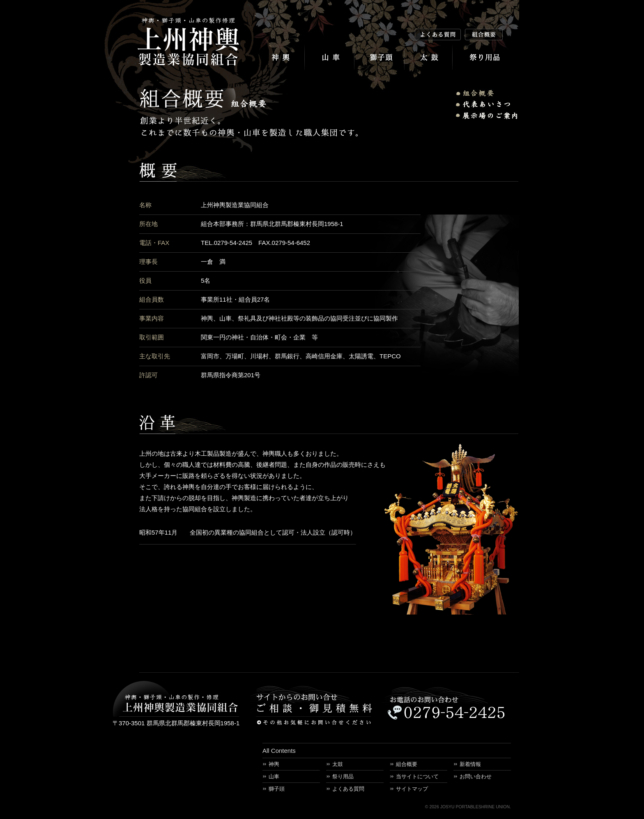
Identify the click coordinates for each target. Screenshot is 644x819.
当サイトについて (417, 776)
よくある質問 (348, 789)
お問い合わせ (476, 776)
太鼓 (429, 58)
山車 (330, 58)
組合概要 (407, 764)
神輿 (279, 58)
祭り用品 (486, 58)
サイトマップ (412, 789)
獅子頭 (379, 58)
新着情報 (470, 764)
